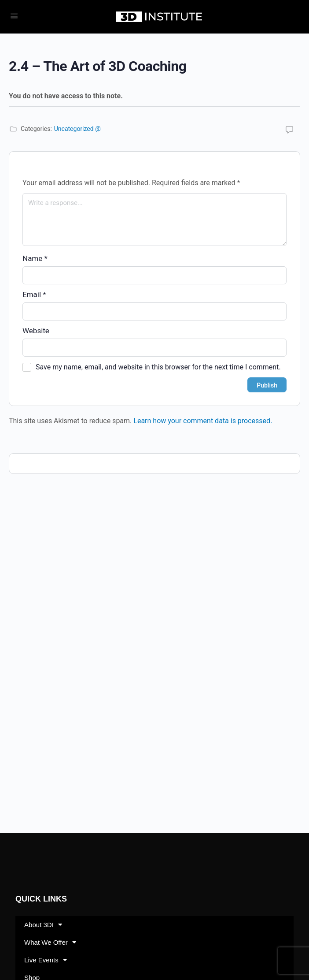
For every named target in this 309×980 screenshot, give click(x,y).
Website (36, 331)
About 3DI (43, 925)
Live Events (46, 960)
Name (35, 258)
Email (34, 294)
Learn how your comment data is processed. (203, 421)
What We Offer (50, 942)
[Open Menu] (14, 16)
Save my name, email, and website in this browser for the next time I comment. (158, 367)
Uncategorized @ (77, 129)
